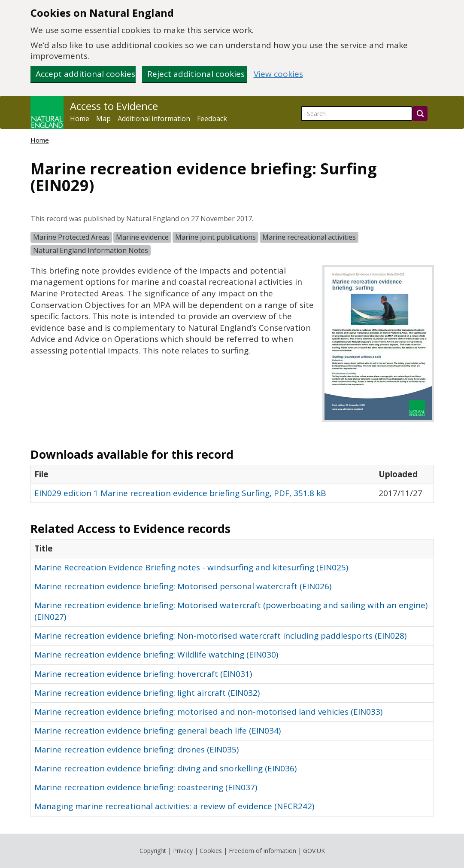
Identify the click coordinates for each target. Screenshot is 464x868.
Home (80, 119)
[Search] (420, 114)
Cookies (211, 851)
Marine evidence (142, 237)
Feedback (212, 119)
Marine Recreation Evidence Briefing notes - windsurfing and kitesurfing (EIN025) (191, 567)
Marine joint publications (215, 237)
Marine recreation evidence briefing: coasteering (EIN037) (146, 787)
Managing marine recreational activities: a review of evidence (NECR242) (174, 806)
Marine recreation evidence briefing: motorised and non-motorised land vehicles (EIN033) (208, 712)
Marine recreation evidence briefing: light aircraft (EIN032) (147, 693)
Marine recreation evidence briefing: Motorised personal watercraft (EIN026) (183, 586)
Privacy (183, 851)
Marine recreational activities (309, 237)
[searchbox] (357, 114)
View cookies (278, 74)
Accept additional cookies (85, 74)
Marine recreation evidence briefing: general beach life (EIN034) (158, 731)
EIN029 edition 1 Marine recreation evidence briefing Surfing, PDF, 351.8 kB (180, 493)
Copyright (153, 851)
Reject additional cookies (196, 74)
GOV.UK (314, 851)
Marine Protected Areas (71, 237)
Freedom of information (262, 851)
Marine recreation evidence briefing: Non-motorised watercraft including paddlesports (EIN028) (220, 636)
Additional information (154, 119)
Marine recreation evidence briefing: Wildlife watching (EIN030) (156, 655)
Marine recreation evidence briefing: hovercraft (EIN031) (143, 674)
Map (103, 119)
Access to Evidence (114, 106)
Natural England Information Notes (91, 250)
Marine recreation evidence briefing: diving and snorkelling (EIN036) (165, 768)
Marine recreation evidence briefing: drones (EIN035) (136, 749)
